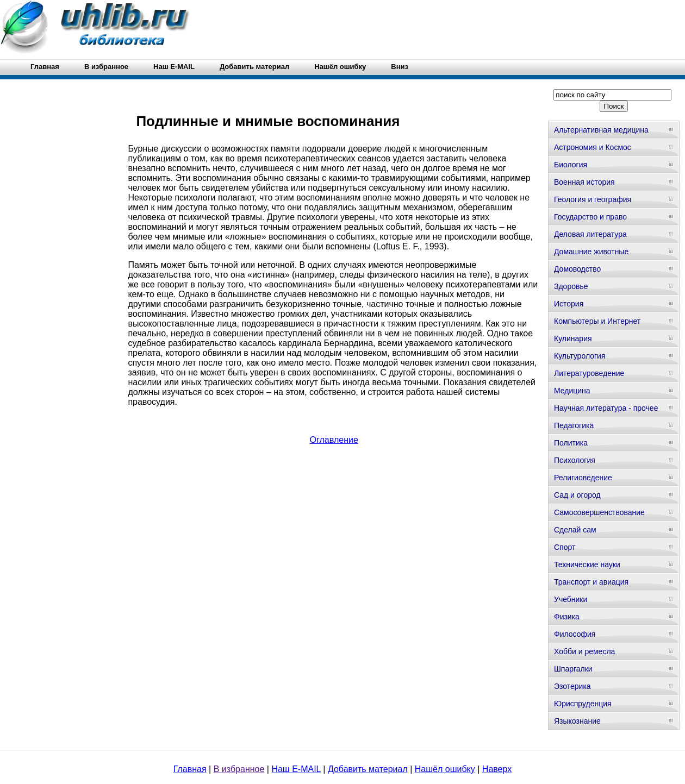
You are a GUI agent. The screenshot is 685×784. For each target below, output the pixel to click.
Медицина (572, 391)
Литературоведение (589, 373)
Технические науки (587, 565)
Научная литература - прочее (606, 408)
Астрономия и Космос (593, 147)
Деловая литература (590, 234)
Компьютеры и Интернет (597, 321)
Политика (571, 443)
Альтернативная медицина (601, 130)
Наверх (497, 769)
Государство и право (590, 217)
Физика (567, 617)
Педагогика (574, 425)
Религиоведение (583, 478)
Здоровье (571, 286)
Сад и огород (577, 495)
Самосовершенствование (599, 512)
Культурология (580, 356)
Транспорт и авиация (591, 582)
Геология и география (593, 199)
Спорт (565, 547)
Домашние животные (591, 252)
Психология (575, 460)
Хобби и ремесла (584, 651)
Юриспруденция (583, 704)
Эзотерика (572, 686)
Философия (575, 634)
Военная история (584, 182)
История (569, 304)
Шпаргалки (573, 669)
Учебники (571, 599)
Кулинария (573, 338)
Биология (571, 165)
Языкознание (577, 721)
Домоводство (577, 269)
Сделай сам (575, 530)
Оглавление (334, 440)
